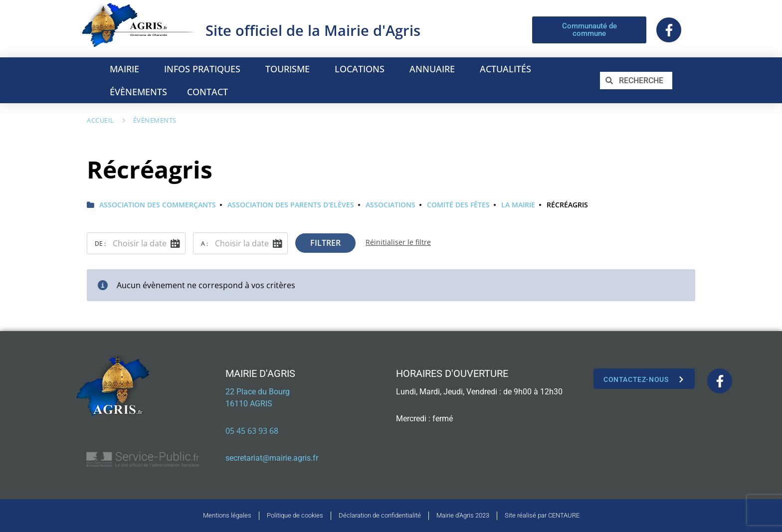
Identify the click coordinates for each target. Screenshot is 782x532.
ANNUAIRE (435, 69)
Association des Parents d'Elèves (291, 205)
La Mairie (518, 205)
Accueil (100, 120)
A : (204, 244)
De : (100, 244)
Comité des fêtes (458, 205)
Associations (391, 205)
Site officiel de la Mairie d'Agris (313, 30)
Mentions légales (227, 515)
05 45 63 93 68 (252, 431)
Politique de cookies (295, 515)
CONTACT (207, 92)
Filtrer (325, 243)
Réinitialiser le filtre (398, 242)
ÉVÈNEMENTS (138, 92)
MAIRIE (127, 69)
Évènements (155, 120)
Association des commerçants (158, 205)
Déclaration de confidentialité (380, 515)
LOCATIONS (362, 69)
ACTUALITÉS (505, 69)
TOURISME (290, 69)
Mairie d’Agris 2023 (463, 515)
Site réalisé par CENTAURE (542, 515)
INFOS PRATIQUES (205, 69)
